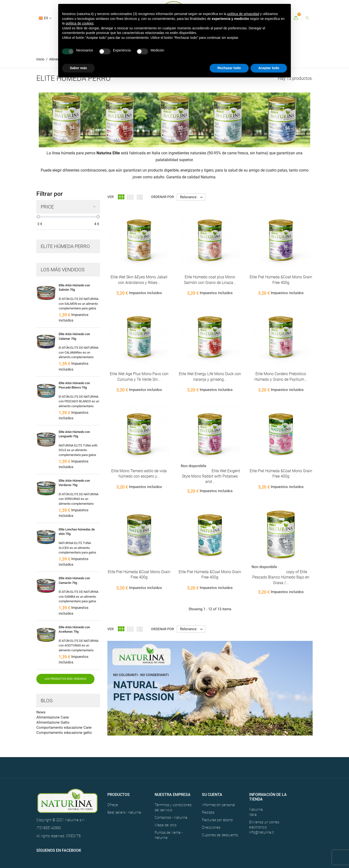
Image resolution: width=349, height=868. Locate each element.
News (41, 712)
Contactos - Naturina (171, 818)
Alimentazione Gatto (53, 722)
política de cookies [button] (80, 23)
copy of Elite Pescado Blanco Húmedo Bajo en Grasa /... (281, 577)
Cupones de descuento (220, 835)
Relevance (193, 197)
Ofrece (113, 805)
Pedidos (208, 812)
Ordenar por (163, 197)
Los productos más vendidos (65, 679)
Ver (111, 197)
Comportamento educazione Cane (64, 727)
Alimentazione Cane (53, 717)
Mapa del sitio (166, 825)
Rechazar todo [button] (229, 68)
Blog (47, 701)
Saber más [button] (78, 68)
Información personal (218, 805)
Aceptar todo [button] (269, 68)
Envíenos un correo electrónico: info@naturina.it (264, 827)
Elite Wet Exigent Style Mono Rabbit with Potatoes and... (211, 476)
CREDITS (73, 836)
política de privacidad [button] (243, 14)
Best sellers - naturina (124, 812)
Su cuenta (212, 795)
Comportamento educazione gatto (64, 733)
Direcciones (211, 827)
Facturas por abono (217, 820)
